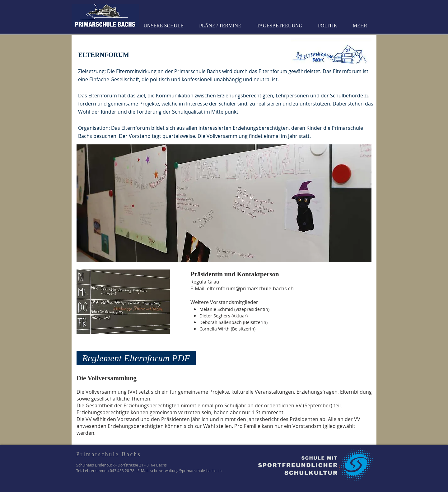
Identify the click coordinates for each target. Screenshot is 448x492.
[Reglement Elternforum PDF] (136, 358)
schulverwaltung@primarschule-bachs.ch (186, 471)
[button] (164, 26)
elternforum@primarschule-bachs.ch (250, 288)
